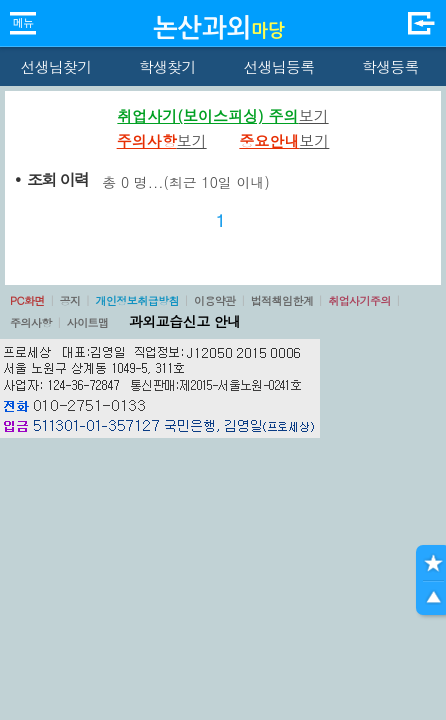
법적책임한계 (282, 300)
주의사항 (31, 322)
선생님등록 (278, 66)
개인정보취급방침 (137, 300)
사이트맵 (88, 322)
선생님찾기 (55, 66)
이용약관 (215, 300)
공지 (70, 300)
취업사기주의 (359, 300)
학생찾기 (167, 66)
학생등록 (390, 66)
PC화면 (27, 300)
